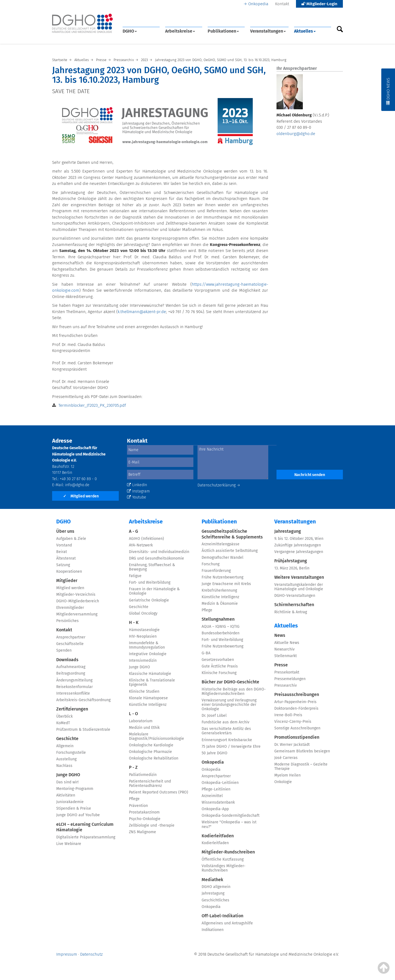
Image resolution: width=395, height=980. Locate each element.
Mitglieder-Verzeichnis (76, 594)
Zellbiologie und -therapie (152, 825)
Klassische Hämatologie (150, 674)
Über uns (65, 531)
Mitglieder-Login (319, 4)
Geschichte (67, 739)
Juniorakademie (70, 802)
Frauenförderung (216, 571)
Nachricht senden (310, 475)
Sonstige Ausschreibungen (297, 728)
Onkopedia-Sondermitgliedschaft (231, 816)
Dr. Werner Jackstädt (292, 745)
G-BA (206, 653)
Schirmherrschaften (294, 605)
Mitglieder (67, 581)
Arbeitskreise (180, 31)
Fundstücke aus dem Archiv (225, 722)
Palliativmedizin (143, 775)
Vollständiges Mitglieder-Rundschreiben (224, 868)
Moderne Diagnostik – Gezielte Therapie (301, 766)
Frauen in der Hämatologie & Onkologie (154, 591)
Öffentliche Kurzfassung (223, 859)
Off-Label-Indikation (222, 916)
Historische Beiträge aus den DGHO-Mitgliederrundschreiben (234, 691)
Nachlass (64, 766)
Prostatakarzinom (144, 812)
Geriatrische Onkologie (149, 600)
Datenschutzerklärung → (219, 485)
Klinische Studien (144, 691)
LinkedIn (137, 485)
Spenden (64, 650)
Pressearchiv (286, 685)
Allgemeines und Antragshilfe (227, 923)
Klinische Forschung (219, 673)
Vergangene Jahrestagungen (299, 552)
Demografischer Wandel (222, 558)
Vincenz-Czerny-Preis (293, 722)
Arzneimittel (212, 796)
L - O (133, 714)
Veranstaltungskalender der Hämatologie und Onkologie (299, 587)
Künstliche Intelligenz (148, 705)
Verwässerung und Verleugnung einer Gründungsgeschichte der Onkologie (229, 705)
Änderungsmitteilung (74, 680)
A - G (133, 531)
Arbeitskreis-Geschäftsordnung (83, 700)
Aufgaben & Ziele (71, 539)
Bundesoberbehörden (221, 633)
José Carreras (286, 758)
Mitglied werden (81, 496)
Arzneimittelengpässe (221, 544)
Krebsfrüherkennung (219, 590)
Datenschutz (91, 954)
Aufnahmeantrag (71, 667)
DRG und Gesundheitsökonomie (156, 558)
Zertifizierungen (72, 709)
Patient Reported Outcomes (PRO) (159, 792)
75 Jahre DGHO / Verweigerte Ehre (231, 747)
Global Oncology (143, 613)
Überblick (64, 716)
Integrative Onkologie (148, 654)
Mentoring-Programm (75, 789)
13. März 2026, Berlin (292, 568)
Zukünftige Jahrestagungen (298, 545)
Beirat (62, 552)
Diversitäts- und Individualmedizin (159, 552)
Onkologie (283, 782)
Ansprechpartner (71, 637)
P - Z (133, 767)
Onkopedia (258, 4)
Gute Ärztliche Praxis (220, 666)
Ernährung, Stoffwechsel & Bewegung (152, 567)
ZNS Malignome (143, 832)
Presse (281, 665)
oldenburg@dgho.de (296, 134)
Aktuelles (305, 31)
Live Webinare (69, 844)
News (280, 635)
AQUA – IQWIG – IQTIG (221, 627)
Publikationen (223, 31)
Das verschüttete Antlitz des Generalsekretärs (226, 731)
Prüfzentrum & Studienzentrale (83, 730)
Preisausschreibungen (297, 694)
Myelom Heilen (287, 775)
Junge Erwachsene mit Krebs (226, 584)
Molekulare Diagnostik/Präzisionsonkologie (156, 736)
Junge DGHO (68, 775)
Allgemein (65, 746)
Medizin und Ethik (144, 728)
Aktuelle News (287, 643)
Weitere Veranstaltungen (299, 577)
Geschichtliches (215, 900)
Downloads (67, 660)
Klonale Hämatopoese (148, 698)
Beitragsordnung (71, 673)
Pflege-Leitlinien (216, 789)
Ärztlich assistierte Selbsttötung (230, 551)
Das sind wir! (67, 782)
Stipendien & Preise (74, 808)
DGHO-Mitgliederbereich (78, 601)
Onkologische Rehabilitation (154, 758)
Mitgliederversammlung (77, 614)
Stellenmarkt (286, 656)
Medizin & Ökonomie (220, 604)
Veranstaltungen (268, 31)
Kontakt (282, 4)
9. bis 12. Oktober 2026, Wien (299, 539)
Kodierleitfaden (218, 836)
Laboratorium (141, 721)
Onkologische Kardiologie (151, 745)
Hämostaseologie (144, 630)
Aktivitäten (66, 795)
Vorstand (64, 545)
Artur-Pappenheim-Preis (295, 702)
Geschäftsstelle (70, 644)
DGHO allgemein (216, 887)
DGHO (130, 31)
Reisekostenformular (74, 687)
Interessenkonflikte (73, 693)
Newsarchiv (284, 649)
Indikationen (213, 930)
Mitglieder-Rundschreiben (228, 852)
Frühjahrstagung (291, 561)
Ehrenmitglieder (70, 608)
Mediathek (212, 880)
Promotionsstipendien (297, 737)
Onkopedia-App (215, 809)
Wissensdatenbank (218, 802)
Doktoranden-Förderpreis (296, 708)
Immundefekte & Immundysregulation (147, 645)
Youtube (137, 497)
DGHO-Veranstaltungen (295, 596)
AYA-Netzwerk (141, 545)
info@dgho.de (77, 485)
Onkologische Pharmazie (150, 752)
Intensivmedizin (143, 661)
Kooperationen (69, 571)
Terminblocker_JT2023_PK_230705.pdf (92, 405)
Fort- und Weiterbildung (150, 582)
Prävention (138, 806)
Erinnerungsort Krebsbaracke (227, 740)
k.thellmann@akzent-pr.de (142, 312)
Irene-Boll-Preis (288, 715)
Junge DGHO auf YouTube (78, 815)
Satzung (63, 565)
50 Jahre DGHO (215, 753)
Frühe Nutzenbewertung (222, 577)
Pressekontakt (287, 672)
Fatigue (135, 576)
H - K (134, 622)
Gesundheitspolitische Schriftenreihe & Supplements (232, 534)
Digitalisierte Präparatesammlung (86, 837)
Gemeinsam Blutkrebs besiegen (302, 751)
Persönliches (67, 621)
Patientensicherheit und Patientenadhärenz (150, 783)
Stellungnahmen (218, 619)
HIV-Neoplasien (143, 636)
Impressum (67, 954)
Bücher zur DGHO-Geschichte (230, 682)
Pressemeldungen (290, 679)
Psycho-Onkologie (145, 819)
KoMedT (63, 723)
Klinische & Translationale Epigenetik (152, 682)
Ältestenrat (66, 558)
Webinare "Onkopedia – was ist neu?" (229, 824)
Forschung (211, 564)
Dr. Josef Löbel (214, 716)
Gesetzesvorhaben (218, 660)
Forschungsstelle (71, 753)
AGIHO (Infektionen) (146, 539)
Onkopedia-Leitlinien (220, 783)
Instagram (138, 491)
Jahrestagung (213, 893)
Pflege (134, 799)
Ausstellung (66, 759)
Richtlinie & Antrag (291, 612)
